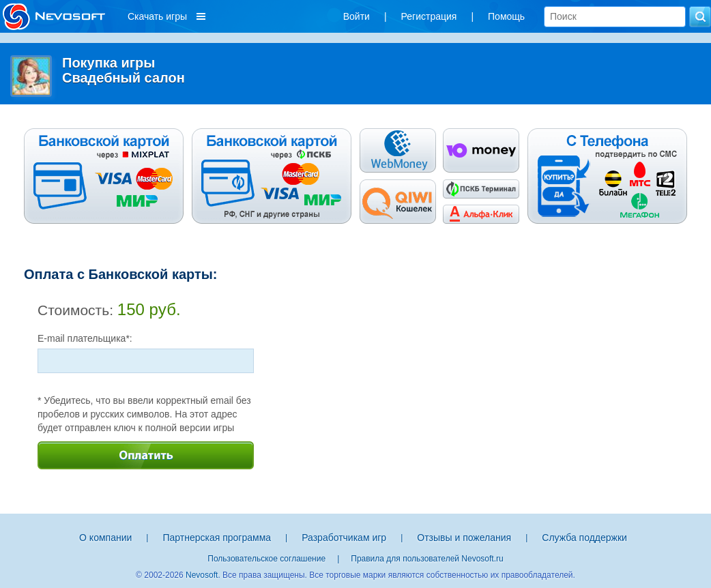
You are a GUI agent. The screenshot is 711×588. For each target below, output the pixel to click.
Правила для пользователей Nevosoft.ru (427, 559)
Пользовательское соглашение (266, 559)
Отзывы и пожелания (464, 538)
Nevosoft (202, 575)
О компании (105, 538)
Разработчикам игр (344, 538)
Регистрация (429, 16)
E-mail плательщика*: (85, 338)
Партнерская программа (217, 538)
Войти (357, 16)
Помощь (506, 16)
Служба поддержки (584, 538)
